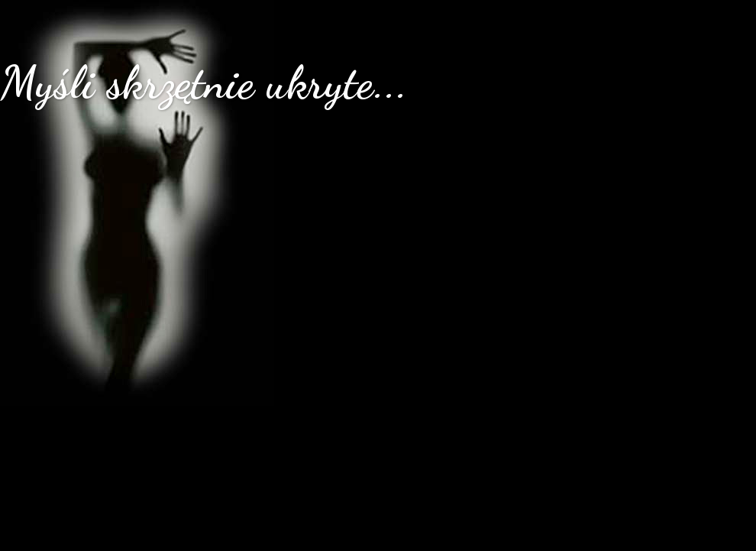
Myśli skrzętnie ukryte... (204, 83)
